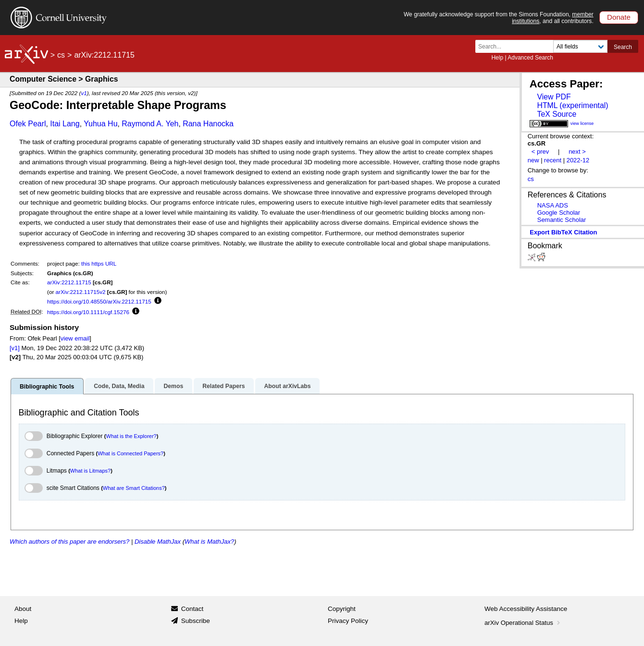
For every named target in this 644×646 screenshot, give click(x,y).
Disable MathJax (158, 542)
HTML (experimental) (572, 105)
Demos (173, 386)
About (23, 609)
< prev (540, 152)
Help (497, 58)
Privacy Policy (348, 621)
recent (553, 160)
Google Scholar (559, 213)
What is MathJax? (209, 542)
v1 (84, 93)
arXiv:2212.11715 (69, 282)
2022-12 (578, 160)
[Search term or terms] (517, 46)
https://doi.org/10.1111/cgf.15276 (88, 312)
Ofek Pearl (28, 124)
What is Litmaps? (90, 471)
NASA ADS (553, 205)
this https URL (99, 263)
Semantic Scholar (562, 220)
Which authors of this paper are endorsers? (69, 542)
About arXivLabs (287, 386)
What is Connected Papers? (130, 453)
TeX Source (557, 114)
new (533, 160)
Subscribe (196, 621)
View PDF (554, 97)
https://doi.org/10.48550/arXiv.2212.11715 (99, 301)
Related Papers (223, 386)
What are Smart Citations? (134, 488)
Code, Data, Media (119, 386)
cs (61, 55)
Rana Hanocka (208, 124)
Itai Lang (65, 124)
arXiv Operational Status (523, 623)
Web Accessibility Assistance (526, 609)
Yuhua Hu (100, 124)
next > (577, 152)
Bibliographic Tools (47, 387)
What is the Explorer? (131, 436)
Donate (619, 17)
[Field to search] (580, 46)
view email (75, 338)
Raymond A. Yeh (150, 124)
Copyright (342, 609)
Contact (192, 609)
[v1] (15, 348)
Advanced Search (530, 58)
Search (623, 47)
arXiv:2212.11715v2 (81, 292)
